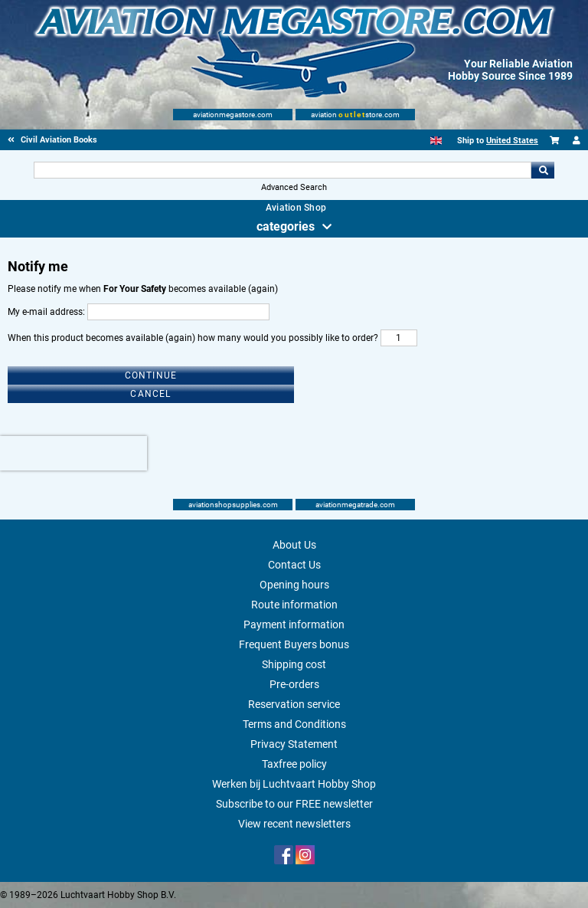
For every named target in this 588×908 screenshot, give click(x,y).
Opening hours (294, 585)
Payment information (294, 624)
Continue (151, 375)
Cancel (150, 394)
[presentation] (73, 453)
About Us (294, 545)
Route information (294, 605)
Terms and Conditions (294, 724)
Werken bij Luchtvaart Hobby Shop (294, 784)
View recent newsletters (294, 824)
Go (543, 170)
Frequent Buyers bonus (294, 644)
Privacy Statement (294, 744)
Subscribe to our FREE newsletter (294, 804)
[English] (436, 141)
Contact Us (294, 565)
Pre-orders (294, 684)
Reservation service (294, 704)
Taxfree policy (294, 764)
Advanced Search (294, 187)
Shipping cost (294, 664)
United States (512, 141)
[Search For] (282, 170)
